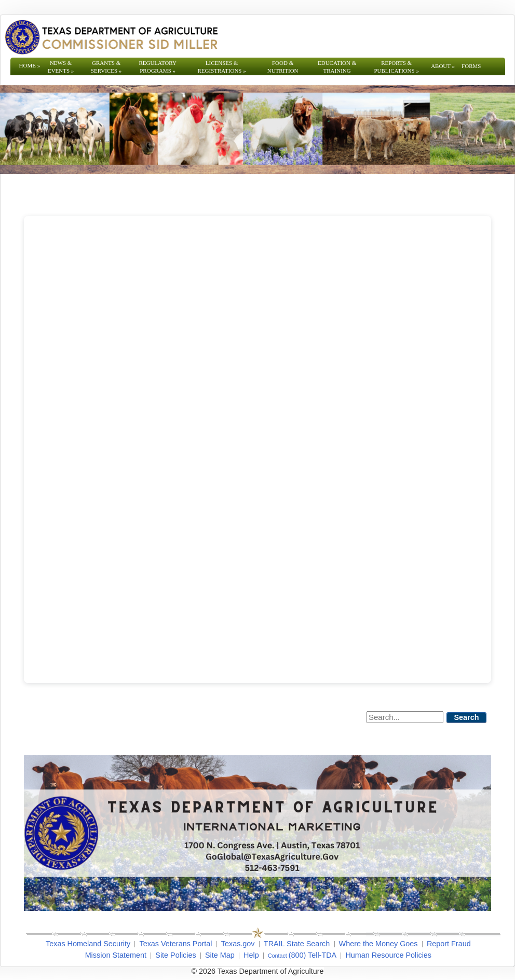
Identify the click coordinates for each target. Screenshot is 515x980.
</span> (257, 450)
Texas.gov (238, 944)
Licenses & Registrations (222, 67)
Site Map (220, 955)
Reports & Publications (396, 67)
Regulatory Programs (158, 67)
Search (467, 717)
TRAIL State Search (297, 944)
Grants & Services (106, 67)
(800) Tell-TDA (313, 955)
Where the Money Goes (378, 944)
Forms (471, 66)
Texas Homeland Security (88, 944)
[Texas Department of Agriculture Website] (111, 37)
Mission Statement (116, 955)
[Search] (405, 717)
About (443, 66)
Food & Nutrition (283, 67)
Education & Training (337, 67)
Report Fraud (449, 944)
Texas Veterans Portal (175, 944)
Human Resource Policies (388, 955)
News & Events (61, 67)
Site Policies (175, 955)
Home (30, 65)
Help (251, 955)
